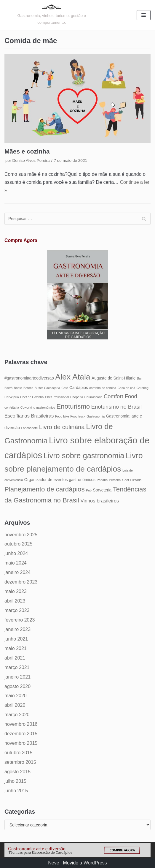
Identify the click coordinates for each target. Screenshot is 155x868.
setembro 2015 (20, 762)
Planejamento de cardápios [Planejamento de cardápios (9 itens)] (45, 489)
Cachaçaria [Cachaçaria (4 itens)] (52, 388)
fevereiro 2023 (20, 620)
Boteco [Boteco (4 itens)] (28, 388)
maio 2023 (16, 591)
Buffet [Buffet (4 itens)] (39, 388)
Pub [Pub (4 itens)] (89, 490)
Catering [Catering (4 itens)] (143, 388)
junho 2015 (16, 791)
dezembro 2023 (21, 582)
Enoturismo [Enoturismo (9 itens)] (73, 406)
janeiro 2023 (17, 629)
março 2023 (17, 610)
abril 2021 (15, 658)
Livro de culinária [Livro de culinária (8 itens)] (62, 427)
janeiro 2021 (17, 677)
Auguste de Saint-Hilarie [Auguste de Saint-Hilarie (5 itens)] (114, 378)
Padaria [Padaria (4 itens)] (102, 480)
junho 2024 (16, 553)
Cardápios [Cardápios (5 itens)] (79, 388)
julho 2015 (15, 781)
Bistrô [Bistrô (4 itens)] (8, 388)
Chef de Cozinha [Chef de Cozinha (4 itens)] (32, 397)
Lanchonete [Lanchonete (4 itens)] (29, 428)
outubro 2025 (18, 544)
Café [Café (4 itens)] (65, 388)
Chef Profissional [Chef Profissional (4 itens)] (57, 397)
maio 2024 (16, 563)
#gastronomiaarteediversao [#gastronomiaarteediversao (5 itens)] (29, 378)
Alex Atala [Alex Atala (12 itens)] (73, 377)
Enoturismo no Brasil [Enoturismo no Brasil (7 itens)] (116, 407)
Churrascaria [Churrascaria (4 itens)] (94, 397)
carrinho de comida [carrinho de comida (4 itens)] (103, 388)
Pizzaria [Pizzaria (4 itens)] (136, 480)
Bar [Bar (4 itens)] (139, 378)
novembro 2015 (21, 743)
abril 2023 (15, 601)
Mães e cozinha (27, 151)
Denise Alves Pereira (31, 161)
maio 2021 (16, 648)
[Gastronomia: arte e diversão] (52, 15)
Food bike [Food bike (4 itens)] (62, 416)
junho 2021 (16, 639)
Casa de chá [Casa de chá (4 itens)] (126, 388)
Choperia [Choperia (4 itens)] (77, 397)
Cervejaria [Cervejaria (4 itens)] (12, 397)
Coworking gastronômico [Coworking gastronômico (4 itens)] (38, 407)
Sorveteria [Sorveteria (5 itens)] (102, 490)
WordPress (95, 863)
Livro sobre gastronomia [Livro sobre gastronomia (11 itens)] (84, 456)
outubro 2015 (18, 753)
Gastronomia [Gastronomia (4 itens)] (96, 416)
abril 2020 (15, 705)
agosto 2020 (17, 686)
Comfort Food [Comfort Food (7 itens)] (120, 396)
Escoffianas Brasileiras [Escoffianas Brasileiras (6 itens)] (29, 416)
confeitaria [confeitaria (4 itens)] (12, 407)
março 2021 (17, 667)
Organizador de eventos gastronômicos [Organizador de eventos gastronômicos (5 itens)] (60, 480)
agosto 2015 (17, 772)
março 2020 (17, 715)
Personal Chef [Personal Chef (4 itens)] (119, 480)
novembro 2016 (21, 724)
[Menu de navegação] (144, 15)
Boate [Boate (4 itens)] (18, 388)
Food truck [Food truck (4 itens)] (78, 416)
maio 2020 (16, 696)
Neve (53, 863)
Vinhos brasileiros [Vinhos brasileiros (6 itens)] (100, 501)
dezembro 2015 (21, 734)
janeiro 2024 (17, 572)
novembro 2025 (21, 535)
